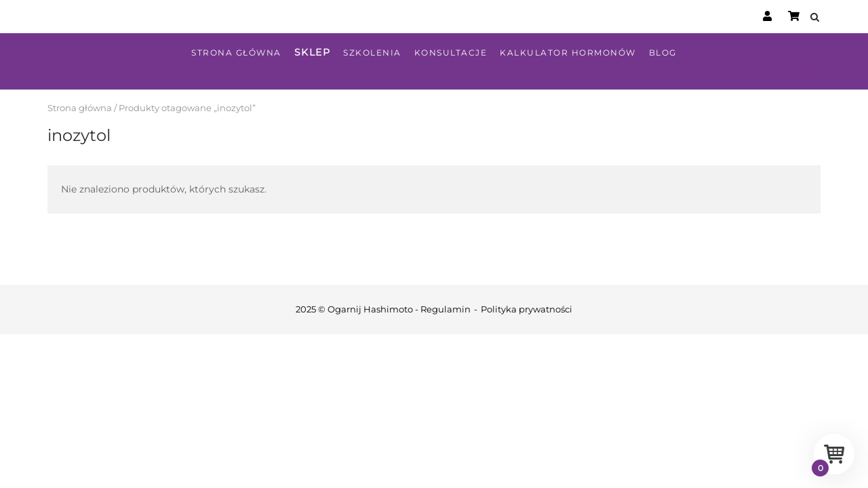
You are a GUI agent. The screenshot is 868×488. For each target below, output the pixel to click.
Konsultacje (451, 53)
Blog (663, 53)
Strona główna (236, 53)
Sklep (313, 52)
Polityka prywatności (527, 309)
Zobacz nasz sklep (812, 70)
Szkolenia (372, 53)
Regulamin (446, 309)
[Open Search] (815, 18)
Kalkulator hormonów (568, 53)
